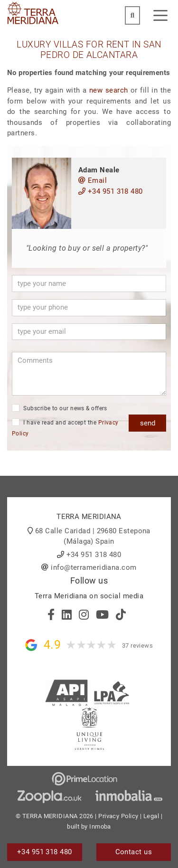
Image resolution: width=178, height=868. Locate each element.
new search (108, 90)
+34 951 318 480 (111, 191)
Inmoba (100, 826)
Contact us (134, 852)
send (148, 423)
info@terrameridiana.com (94, 567)
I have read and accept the (65, 428)
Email (93, 180)
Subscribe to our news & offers (60, 408)
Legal (151, 816)
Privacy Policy (118, 816)
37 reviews (138, 646)
